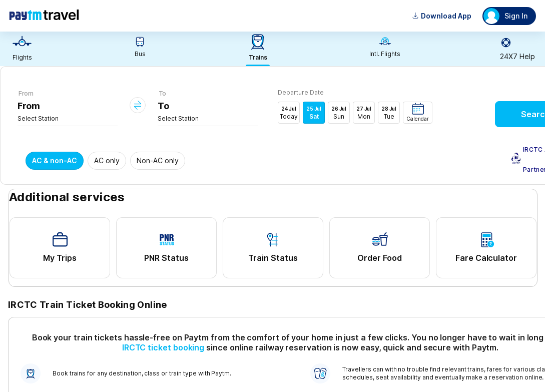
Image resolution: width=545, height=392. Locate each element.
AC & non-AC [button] (55, 160)
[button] (418, 113)
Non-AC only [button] (158, 160)
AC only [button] (107, 160)
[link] (22, 49)
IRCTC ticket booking (163, 347)
